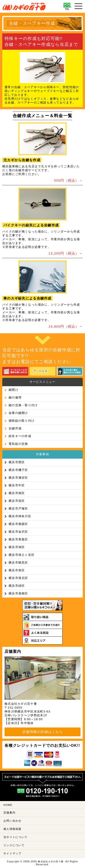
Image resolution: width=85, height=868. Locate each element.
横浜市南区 (17, 493)
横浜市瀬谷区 (18, 478)
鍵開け (13, 390)
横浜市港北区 (18, 578)
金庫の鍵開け (18, 413)
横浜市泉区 (17, 570)
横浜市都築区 (18, 524)
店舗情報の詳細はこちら (42, 732)
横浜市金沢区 (18, 532)
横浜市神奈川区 (20, 516)
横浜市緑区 (17, 586)
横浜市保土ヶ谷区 (22, 555)
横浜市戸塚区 (18, 508)
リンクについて (14, 845)
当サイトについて (15, 837)
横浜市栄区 (17, 501)
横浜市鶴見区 (18, 563)
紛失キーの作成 (20, 436)
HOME (8, 805)
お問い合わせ (12, 821)
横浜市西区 (17, 462)
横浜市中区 (17, 485)
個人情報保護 (12, 829)
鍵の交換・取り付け (23, 405)
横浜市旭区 (17, 547)
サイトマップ (12, 853)
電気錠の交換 (18, 444)
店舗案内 (9, 813)
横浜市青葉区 (18, 539)
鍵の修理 (15, 397)
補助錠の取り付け (22, 421)
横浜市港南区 (18, 593)
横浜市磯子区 (18, 470)
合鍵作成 (15, 428)
